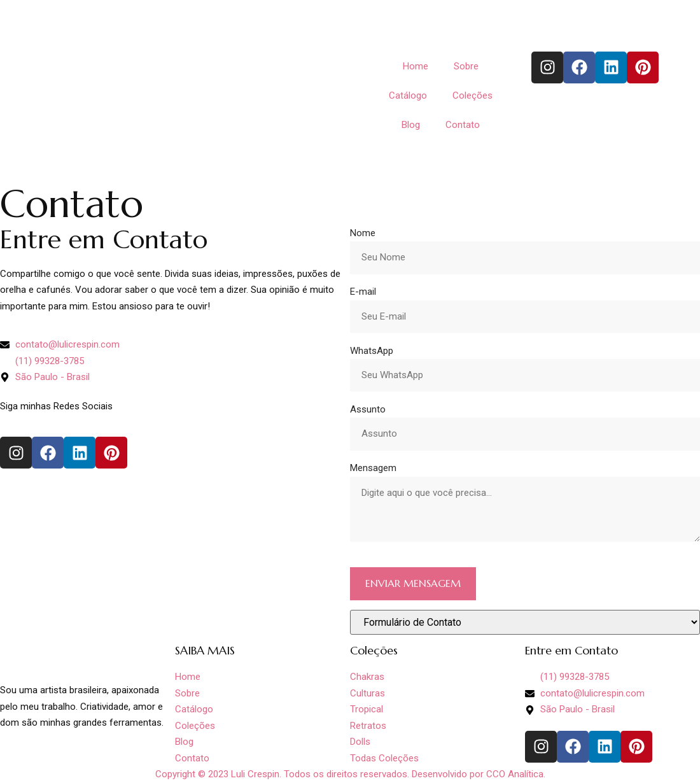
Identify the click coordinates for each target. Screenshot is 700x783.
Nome (363, 233)
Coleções (472, 95)
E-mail (363, 292)
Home (416, 66)
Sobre (466, 66)
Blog (411, 125)
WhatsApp (372, 351)
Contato (463, 125)
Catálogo (408, 95)
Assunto (368, 409)
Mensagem (373, 468)
